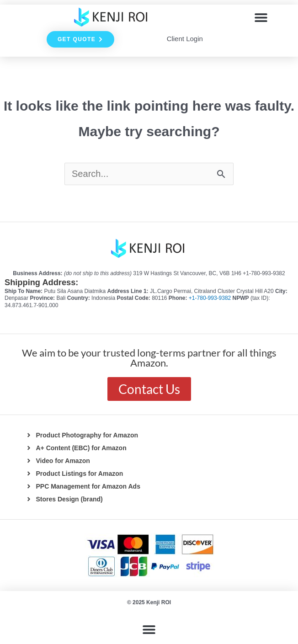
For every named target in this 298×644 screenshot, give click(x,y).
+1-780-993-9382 (211, 298)
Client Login (185, 39)
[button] (261, 17)
